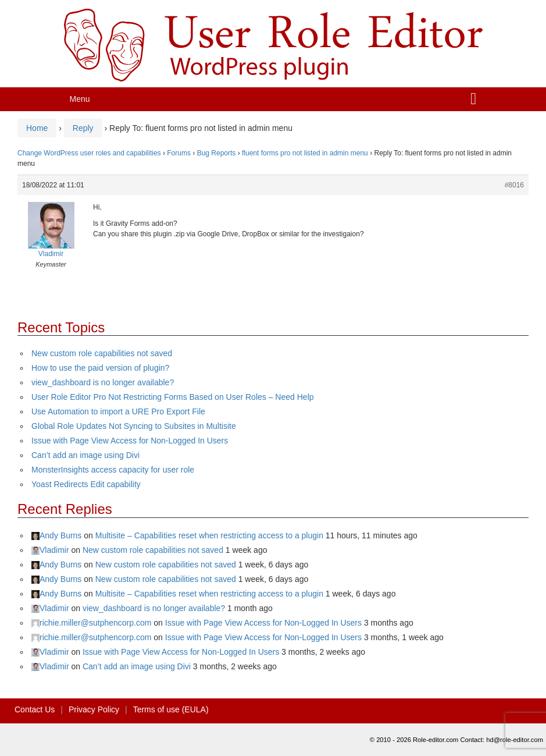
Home (37, 128)
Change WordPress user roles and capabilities (89, 153)
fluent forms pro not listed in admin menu (305, 153)
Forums (179, 153)
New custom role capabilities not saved (102, 353)
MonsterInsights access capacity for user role (113, 470)
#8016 (514, 185)
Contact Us (35, 709)
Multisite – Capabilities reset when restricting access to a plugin (209, 535)
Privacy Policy (94, 709)
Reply (83, 128)
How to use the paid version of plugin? (100, 368)
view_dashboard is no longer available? (103, 382)
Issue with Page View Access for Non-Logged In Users (130, 441)
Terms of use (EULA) (171, 709)
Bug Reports (217, 153)
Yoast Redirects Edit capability (86, 484)
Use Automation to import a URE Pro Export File (118, 411)
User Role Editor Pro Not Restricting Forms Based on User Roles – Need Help (173, 397)
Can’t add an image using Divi (85, 455)
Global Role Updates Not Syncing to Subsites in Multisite (134, 426)
